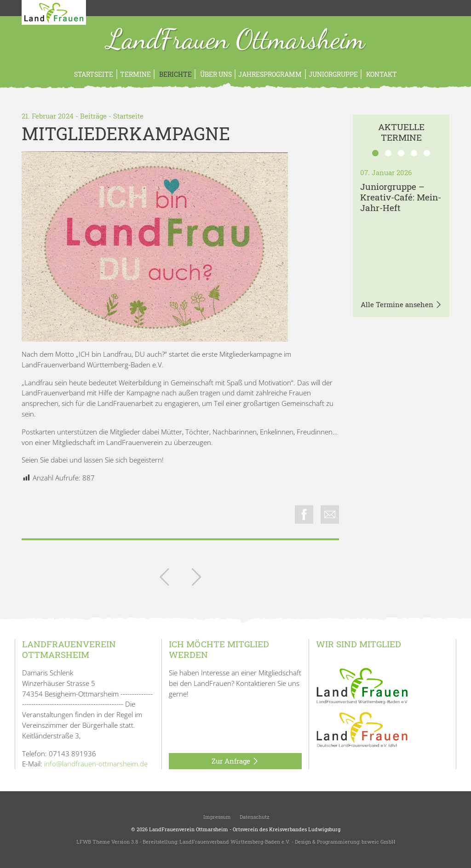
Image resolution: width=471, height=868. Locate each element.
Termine (135, 74)
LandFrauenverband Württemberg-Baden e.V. (235, 842)
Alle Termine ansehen (401, 305)
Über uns (215, 74)
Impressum (216, 817)
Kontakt (381, 74)
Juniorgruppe (333, 74)
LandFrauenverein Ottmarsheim (189, 829)
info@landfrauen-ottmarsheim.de (96, 764)
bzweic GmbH (378, 842)
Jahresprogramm (270, 74)
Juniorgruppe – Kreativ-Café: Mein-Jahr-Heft (401, 197)
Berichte (175, 74)
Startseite (94, 74)
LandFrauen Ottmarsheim (236, 40)
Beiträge (93, 116)
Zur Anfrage (235, 761)
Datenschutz (254, 817)
